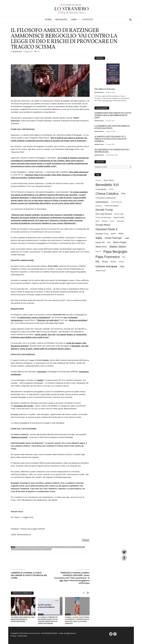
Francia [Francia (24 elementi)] (112, 221)
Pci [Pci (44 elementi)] (124, 257)
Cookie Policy (22, 636)
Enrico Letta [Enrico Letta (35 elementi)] (119, 214)
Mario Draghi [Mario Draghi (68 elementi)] (120, 242)
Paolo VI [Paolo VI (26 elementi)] (98, 252)
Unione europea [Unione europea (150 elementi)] (106, 266)
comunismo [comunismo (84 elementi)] (102, 202)
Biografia (61, 20)
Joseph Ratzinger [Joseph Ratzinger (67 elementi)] (113, 238)
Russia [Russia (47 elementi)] (105, 262)
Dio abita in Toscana (105, 89)
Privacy (13, 636)
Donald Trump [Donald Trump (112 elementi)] (104, 210)
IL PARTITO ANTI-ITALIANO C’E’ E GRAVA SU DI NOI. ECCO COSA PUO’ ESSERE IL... (111, 139)
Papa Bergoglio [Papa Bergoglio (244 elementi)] (115, 252)
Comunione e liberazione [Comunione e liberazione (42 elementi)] (106, 198)
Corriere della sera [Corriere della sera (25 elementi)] (116, 202)
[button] (130, 20)
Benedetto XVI (33, 547)
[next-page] (88, 593)
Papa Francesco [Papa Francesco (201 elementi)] (108, 257)
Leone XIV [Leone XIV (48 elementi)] (100, 242)
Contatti (88, 20)
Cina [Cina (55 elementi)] (123, 194)
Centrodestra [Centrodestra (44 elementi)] (101, 189)
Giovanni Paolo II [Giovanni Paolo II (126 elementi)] (106, 229)
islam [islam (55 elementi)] (121, 233)
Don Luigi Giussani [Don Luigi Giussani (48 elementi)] (104, 214)
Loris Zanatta (80, 547)
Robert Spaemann (39, 549)
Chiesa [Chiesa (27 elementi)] (111, 189)
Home (48, 20)
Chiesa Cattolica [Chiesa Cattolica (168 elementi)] (107, 194)
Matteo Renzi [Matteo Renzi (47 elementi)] (101, 247)
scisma (49, 549)
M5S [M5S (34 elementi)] (109, 242)
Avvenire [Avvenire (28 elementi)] (98, 180)
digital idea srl (71, 633)
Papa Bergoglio (17, 549)
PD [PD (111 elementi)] (98, 262)
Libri (75, 20)
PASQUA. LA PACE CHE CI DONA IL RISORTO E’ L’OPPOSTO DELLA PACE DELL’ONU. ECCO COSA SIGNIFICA (77, 620)
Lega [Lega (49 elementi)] (127, 238)
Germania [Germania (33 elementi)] (120, 221)
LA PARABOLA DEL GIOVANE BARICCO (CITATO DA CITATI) (112, 127)
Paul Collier (28, 549)
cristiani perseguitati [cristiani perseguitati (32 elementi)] (111, 206)
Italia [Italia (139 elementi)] (99, 238)
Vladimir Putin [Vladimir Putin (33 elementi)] (101, 271)
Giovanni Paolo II (68, 547)
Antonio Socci (17, 52)
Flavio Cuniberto (44, 547)
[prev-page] (84, 593)
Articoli (19, 25)
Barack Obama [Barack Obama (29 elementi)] (109, 180)
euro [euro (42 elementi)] (97, 221)
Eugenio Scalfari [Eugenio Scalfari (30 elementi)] (119, 217)
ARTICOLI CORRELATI (22, 593)
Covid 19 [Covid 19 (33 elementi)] (99, 206)
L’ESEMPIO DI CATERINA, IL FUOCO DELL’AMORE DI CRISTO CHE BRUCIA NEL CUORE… (29, 575)
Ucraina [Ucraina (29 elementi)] (121, 262)
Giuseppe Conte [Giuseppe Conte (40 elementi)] (102, 234)
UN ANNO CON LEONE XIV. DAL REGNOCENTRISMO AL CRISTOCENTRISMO (23, 619)
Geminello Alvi (56, 547)
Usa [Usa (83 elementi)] (122, 266)
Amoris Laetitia (22, 547)
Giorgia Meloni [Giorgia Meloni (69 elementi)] (103, 225)
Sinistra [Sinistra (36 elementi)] (113, 262)
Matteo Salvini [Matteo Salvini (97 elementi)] (118, 247)
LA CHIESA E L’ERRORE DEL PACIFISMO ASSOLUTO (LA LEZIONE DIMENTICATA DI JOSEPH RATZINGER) (48, 620)
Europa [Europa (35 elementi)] (104, 221)
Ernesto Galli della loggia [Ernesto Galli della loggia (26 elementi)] (103, 217)
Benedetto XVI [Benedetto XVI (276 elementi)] (107, 185)
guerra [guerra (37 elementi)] (113, 234)
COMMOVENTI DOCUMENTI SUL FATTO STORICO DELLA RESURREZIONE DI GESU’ (113, 115)
